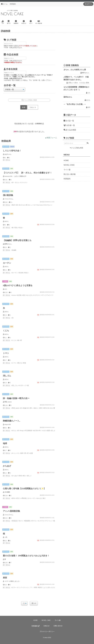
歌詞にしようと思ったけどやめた (49, 587)
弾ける (20, 363)
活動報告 (16, 22)
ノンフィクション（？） (25, 587)
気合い (27, 273)
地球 (5, 444)
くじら (6, 331)
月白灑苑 (7, 492)
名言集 (19, 295)
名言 (24, 295)
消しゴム (7, 376)
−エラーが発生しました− (12, 581)
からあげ (7, 466)
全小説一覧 (70, 121)
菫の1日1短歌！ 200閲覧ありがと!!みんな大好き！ (26, 556)
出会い (21, 228)
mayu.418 (8, 424)
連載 (12, 169)
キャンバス (16, 453)
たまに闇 (25, 205)
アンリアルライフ (48, 295)
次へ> (34, 603)
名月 (89, 107)
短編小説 (26, 408)
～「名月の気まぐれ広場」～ (75, 104)
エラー (14, 587)
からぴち (30, 295)
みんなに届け (41, 498)
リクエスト (24, 182)
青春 (25, 363)
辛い (40, 431)
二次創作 (5, 281)
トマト (6, 353)
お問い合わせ (58, 626)
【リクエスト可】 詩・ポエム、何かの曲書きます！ (27, 173)
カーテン (7, 263)
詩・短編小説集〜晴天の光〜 (16, 398)
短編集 (14, 250)
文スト (21, 521)
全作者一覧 (69, 125)
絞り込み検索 (71, 130)
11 (11, 202)
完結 (38, 225)
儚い (31, 408)
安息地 (21, 273)
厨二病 (18, 205)
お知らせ (24, 22)
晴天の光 (47, 408)
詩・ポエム (6, 160)
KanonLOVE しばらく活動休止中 (15, 176)
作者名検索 (12, 69)
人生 (44, 431)
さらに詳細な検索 (77, 148)
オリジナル (6, 147)
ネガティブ (23, 386)
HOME (66, 160)
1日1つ (18, 498)
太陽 (31, 453)
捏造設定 (15, 521)
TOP (3, 22)
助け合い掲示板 (70, 174)
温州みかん (68, 97)
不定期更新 (29, 431)
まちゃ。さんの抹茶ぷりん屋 (75, 70)
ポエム (14, 431)
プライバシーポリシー (47, 632)
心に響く (53, 408)
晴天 (41, 408)
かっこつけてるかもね (36, 205)
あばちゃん (8, 154)
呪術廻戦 (27, 521)
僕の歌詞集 (8, 195)
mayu (22, 431)
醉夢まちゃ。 (9, 244)
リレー (12, 147)
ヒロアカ (41, 521)
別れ (16, 228)
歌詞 (14, 205)
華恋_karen (8, 402)
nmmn (14, 295)
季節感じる (25, 498)
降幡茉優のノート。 (12, 421)
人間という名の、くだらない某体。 (79, 83)
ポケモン (34, 521)
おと (6, 289)
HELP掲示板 (39, 22)
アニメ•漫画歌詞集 (11, 511)
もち (89, 93)
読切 (12, 214)
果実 (5, 578)
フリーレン (49, 521)
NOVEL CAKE (69, 165)
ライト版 (67, 170)
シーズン (33, 498)
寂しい (29, 476)
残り (25, 476)
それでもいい (48, 205)
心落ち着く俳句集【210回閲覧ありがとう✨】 (24, 489)
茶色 (21, 476)
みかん (6, 221)
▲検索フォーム (51, 138)
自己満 (36, 431)
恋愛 (48, 431)
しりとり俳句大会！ (12, 151)
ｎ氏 (6, 537)
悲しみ (53, 431)
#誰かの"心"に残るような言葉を (18, 286)
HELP (31, 22)
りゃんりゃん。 (9, 199)
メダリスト (37, 295)
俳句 (14, 498)
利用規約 (13, 4)
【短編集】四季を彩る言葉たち (17, 240)
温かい (36, 408)
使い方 (9, 22)
